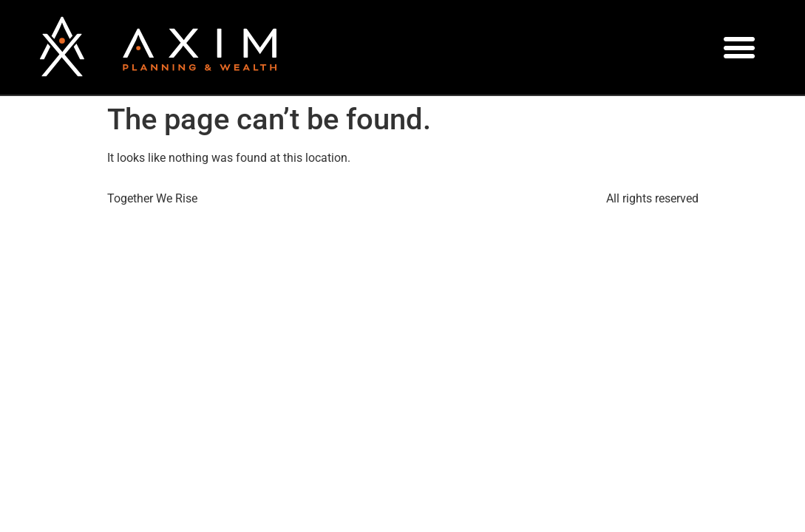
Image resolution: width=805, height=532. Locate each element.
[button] (740, 48)
